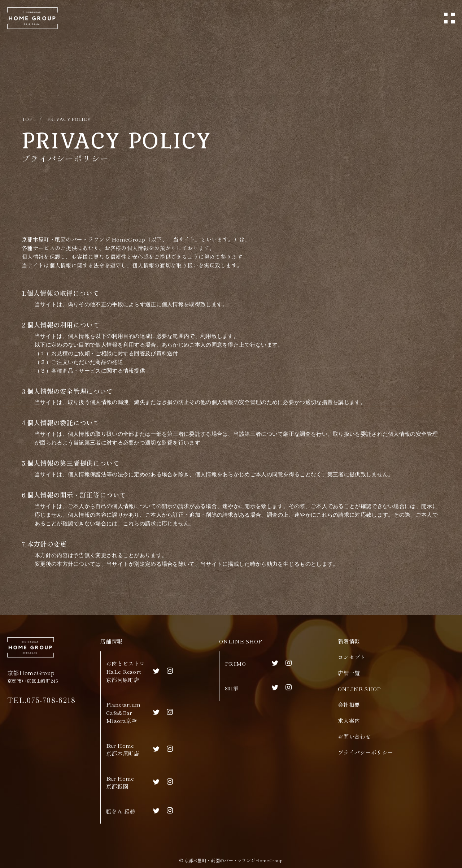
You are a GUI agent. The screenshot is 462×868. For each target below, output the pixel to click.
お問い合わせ (354, 736)
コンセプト (352, 657)
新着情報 (349, 641)
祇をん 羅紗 (121, 811)
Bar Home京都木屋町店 (123, 750)
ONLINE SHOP (241, 641)
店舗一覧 (349, 673)
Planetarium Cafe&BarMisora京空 (123, 712)
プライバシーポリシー (365, 752)
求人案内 (349, 721)
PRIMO (236, 663)
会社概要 (349, 705)
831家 (232, 688)
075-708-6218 (51, 700)
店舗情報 (111, 641)
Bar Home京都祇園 (120, 782)
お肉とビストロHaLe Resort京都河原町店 (125, 672)
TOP (27, 119)
